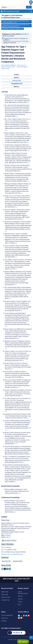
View (28, 103)
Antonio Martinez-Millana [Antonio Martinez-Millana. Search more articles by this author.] (9, 65)
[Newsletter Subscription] (16, 633)
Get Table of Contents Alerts (11, 628)
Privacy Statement (7, 615)
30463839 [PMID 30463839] (8, 536)
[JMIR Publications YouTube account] (29, 616)
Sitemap (4, 621)
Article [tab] (16, 75)
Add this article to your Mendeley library (12, 554)
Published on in (15, 35)
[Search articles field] (17, 7)
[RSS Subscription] (21, 618)
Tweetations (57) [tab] (17, 84)
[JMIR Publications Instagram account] (19, 618)
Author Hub (5, 592)
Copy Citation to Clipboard (9, 541)
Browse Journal (23, 588)
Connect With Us (23, 612)
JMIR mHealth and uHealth (10, 11)
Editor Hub (5, 595)
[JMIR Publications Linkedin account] (26, 616)
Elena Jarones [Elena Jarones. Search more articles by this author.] (22, 65)
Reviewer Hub (6, 597)
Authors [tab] (16, 78)
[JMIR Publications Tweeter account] (21, 616)
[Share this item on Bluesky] (2, 569)
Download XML (18, 561)
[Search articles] (29, 7)
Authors (20, 596)
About (3, 612)
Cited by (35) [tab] (16, 81)
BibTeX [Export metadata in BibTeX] (3, 550)
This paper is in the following (12, 16)
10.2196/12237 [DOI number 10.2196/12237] (8, 534)
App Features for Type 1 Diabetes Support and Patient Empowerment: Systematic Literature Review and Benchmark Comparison (14, 54)
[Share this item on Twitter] (5, 569)
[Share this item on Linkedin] (10, 569)
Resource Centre (7, 588)
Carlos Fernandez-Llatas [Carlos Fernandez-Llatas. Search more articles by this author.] (9, 67)
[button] (31, 2)
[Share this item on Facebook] (7, 569)
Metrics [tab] (16, 87)
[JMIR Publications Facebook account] (24, 616)
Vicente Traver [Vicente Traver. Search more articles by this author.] (6, 69)
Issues (20, 602)
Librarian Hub (5, 600)
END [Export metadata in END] (3, 547)
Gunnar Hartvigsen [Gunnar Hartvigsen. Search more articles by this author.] (22, 67)
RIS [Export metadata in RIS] (2, 552)
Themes (20, 599)
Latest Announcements (23, 593)
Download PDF (6, 561)
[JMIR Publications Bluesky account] (19, 616)
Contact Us (5, 618)
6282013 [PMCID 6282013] (8, 537)
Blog (19, 604)
